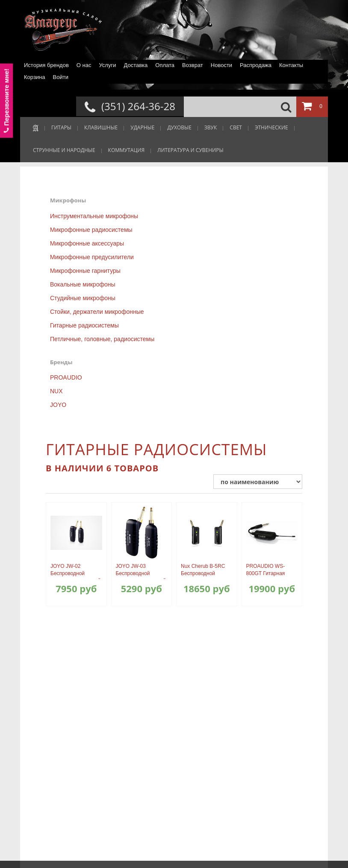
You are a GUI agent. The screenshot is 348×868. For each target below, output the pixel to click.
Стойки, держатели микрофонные (97, 312)
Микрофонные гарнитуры (85, 271)
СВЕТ (236, 127)
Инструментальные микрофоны (94, 216)
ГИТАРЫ (61, 127)
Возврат (193, 65)
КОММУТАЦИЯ (126, 150)
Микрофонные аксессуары (87, 243)
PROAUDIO (66, 377)
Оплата (165, 65)
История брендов (46, 65)
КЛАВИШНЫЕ (101, 127)
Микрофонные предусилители (92, 257)
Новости (221, 65)
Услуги (107, 65)
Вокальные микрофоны (83, 284)
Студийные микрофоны (83, 298)
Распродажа (256, 65)
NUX (56, 391)
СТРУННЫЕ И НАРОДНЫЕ (64, 150)
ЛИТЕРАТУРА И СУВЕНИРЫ (190, 150)
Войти (61, 77)
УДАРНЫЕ (142, 127)
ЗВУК (211, 127)
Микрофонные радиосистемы (91, 230)
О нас (84, 65)
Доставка (136, 65)
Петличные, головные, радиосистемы (102, 339)
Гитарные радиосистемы (84, 325)
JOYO (58, 405)
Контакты (291, 65)
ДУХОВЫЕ (179, 127)
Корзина (35, 77)
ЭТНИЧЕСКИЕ (271, 127)
